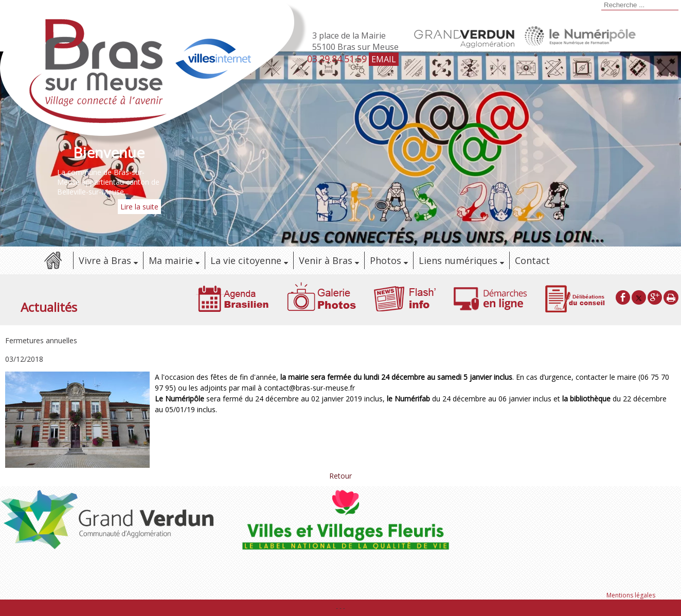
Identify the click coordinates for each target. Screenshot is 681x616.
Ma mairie (171, 260)
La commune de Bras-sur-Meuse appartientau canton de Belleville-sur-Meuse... (108, 182)
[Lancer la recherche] (600, 6)
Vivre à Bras (105, 260)
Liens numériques (458, 260)
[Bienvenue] (109, 152)
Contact (532, 260)
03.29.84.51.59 (337, 59)
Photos (386, 260)
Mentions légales (631, 595)
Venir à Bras (326, 260)
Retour (340, 476)
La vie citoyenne (246, 260)
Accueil (52, 260)
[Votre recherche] (640, 5)
